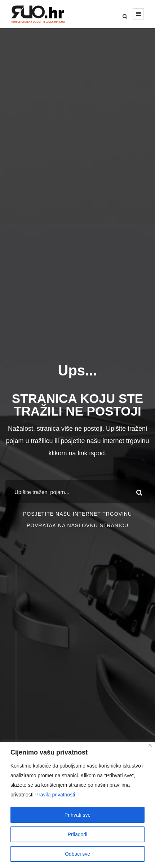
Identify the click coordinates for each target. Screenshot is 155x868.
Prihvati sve (77, 815)
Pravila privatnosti (55, 795)
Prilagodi (77, 834)
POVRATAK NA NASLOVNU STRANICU (77, 525)
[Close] (150, 745)
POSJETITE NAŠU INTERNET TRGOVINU (77, 514)
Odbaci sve (77, 854)
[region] (77, 805)
